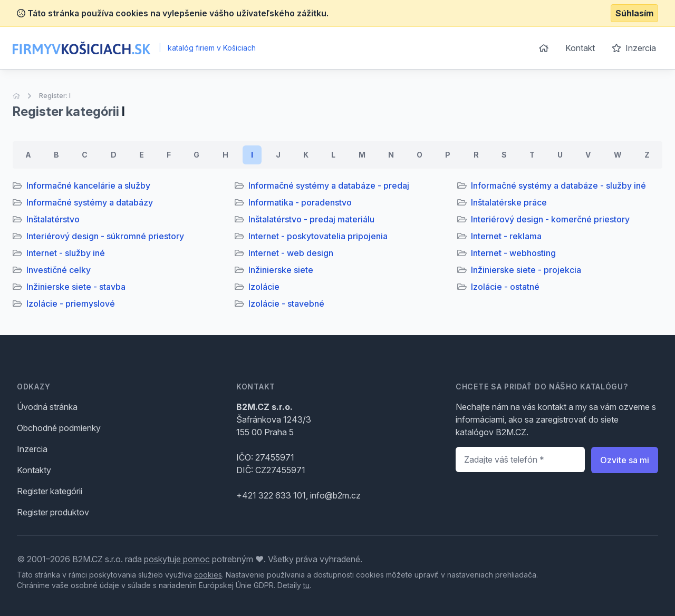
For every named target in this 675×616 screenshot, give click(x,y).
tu (306, 585)
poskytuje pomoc (177, 559)
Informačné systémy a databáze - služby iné (558, 185)
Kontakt (580, 48)
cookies (208, 575)
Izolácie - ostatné (505, 287)
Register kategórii (50, 491)
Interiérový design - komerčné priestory (550, 219)
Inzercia (634, 48)
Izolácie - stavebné (286, 304)
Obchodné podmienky (59, 428)
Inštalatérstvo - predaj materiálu (311, 219)
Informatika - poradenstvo (300, 202)
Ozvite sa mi (625, 460)
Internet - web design (291, 253)
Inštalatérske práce (509, 202)
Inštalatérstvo (53, 219)
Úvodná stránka (47, 407)
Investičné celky (59, 270)
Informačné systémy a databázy (90, 202)
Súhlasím (634, 13)
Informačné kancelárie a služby (88, 185)
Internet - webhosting (513, 253)
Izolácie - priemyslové (71, 304)
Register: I (55, 96)
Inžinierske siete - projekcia (526, 270)
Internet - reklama (506, 236)
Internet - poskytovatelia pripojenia (318, 236)
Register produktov (53, 512)
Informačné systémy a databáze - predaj (329, 185)
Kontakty (34, 470)
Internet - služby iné (66, 253)
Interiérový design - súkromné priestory (105, 236)
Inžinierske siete (281, 270)
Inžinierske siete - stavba (76, 287)
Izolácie (264, 287)
